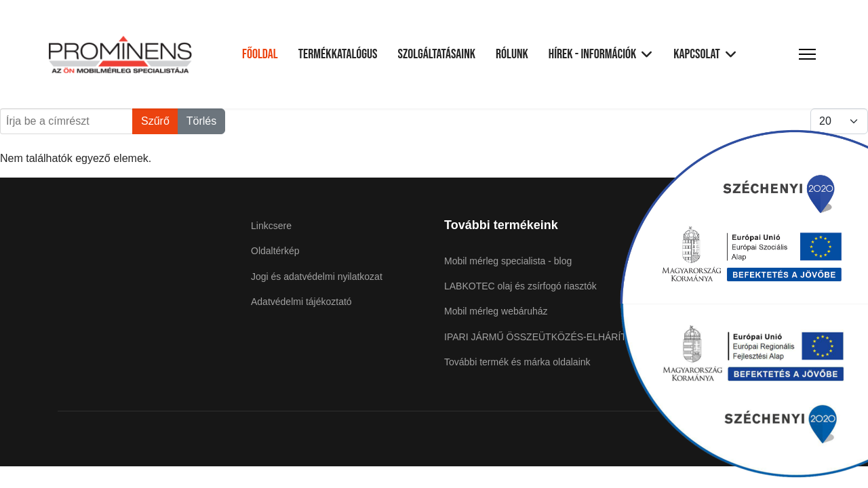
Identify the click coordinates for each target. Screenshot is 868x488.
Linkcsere (271, 226)
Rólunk (512, 54)
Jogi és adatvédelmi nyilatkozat (317, 277)
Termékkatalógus (338, 54)
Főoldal (260, 54)
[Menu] (807, 54)
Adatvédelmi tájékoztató (301, 302)
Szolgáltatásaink (437, 54)
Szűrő (155, 121)
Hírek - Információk (592, 54)
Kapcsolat (697, 54)
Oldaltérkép (275, 251)
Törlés (201, 121)
